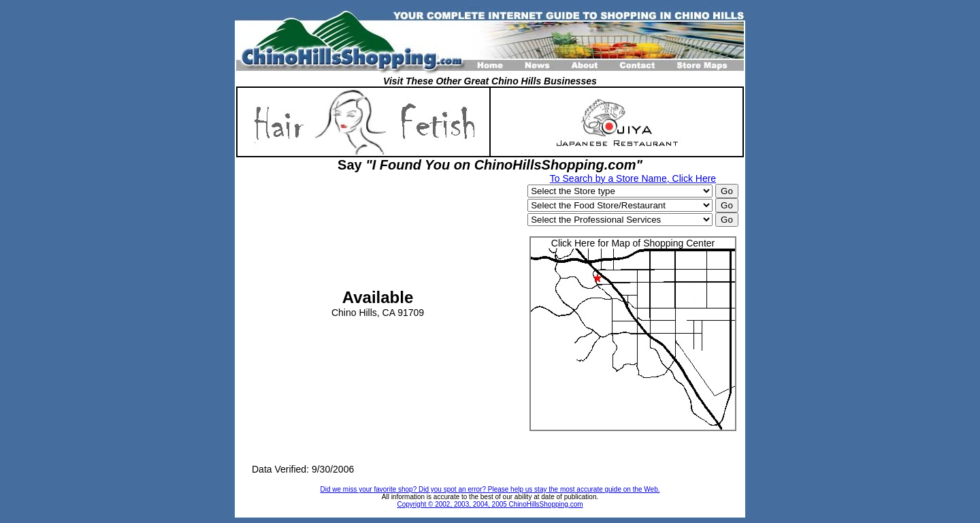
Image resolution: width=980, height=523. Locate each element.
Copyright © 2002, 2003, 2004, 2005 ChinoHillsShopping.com (490, 504)
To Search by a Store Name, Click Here (633, 178)
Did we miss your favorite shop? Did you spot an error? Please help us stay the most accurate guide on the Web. (490, 489)
